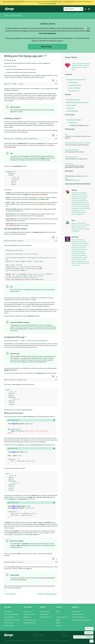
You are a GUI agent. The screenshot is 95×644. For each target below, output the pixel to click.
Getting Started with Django (11, 614)
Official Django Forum (72, 157)
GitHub (58, 612)
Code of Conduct (9, 623)
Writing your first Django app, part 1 (76, 80)
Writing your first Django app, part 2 (47, 594)
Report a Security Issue (30, 620)
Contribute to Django (29, 614)
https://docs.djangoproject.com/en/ (18, 280)
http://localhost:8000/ (21, 580)
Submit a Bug (27, 617)
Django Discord (44, 614)
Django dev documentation (74, 120)
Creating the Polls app (74, 88)
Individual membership (30, 623)
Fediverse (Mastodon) (62, 617)
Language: (89, 633)
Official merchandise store (79, 617)
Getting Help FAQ (45, 612)
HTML (83, 176)
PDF (86, 176)
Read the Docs (75, 180)
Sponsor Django (76, 612)
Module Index (73, 143)
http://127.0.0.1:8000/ (35, 269)
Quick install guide (10, 594)
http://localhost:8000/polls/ (15, 567)
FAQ (66, 134)
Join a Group (27, 612)
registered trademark (48, 641)
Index (67, 143)
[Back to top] (92, 641)
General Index (70, 108)
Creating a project (73, 82)
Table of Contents (85, 143)
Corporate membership (78, 614)
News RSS (59, 626)
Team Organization (9, 617)
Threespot (65, 636)
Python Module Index (72, 111)
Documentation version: (83, 637)
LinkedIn (58, 623)
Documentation (13, 15)
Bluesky (58, 620)
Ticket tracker (69, 164)
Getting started (73, 123)
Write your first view (74, 91)
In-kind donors (38, 635)
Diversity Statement (9, 626)
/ (53, 81)
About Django (8, 612)
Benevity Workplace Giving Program (81, 620)
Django (9, 9)
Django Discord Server (72, 150)
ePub (66, 178)
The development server (75, 85)
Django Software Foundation (12, 620)
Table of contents (71, 105)
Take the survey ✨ (47, 47)
